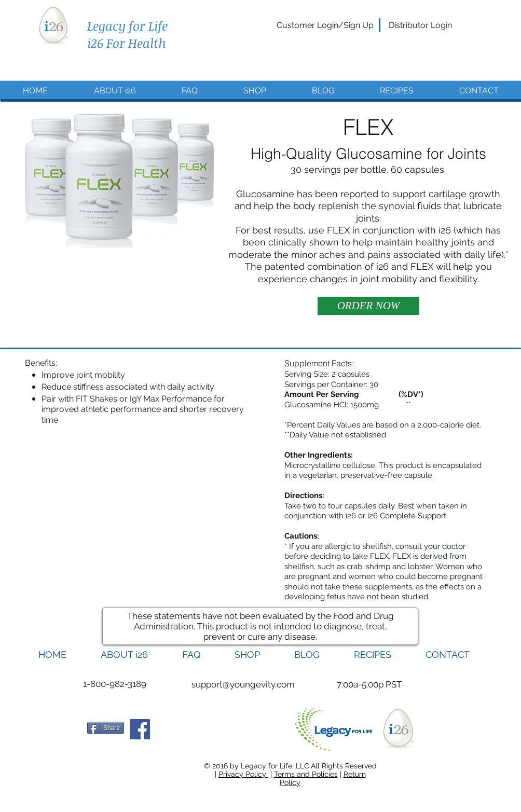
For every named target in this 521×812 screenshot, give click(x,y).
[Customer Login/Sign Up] (325, 25)
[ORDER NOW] (368, 306)
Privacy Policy (243, 774)
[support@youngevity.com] (243, 685)
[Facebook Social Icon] (140, 729)
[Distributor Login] (420, 25)
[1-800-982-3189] (114, 684)
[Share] (106, 728)
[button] (369, 685)
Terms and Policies (306, 774)
